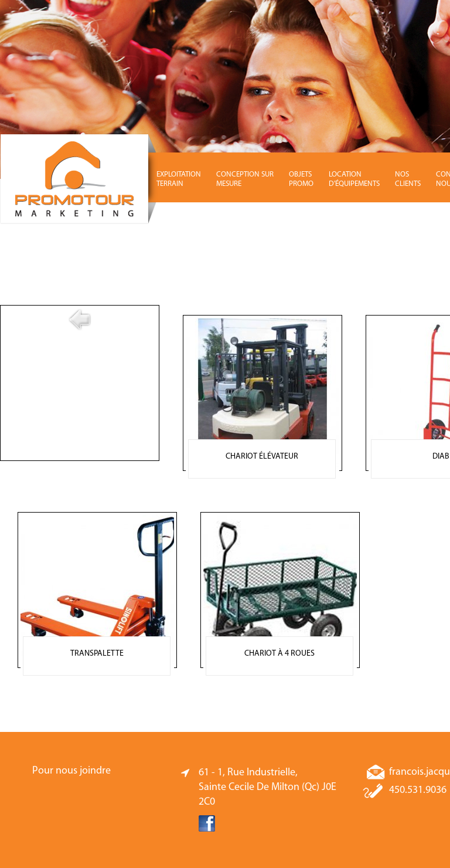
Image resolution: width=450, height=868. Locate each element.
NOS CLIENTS (408, 179)
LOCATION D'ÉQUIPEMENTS (354, 179)
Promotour (79, 179)
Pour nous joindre (71, 771)
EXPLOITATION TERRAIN (179, 179)
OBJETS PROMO (301, 179)
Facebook (207, 823)
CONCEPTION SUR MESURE (245, 179)
